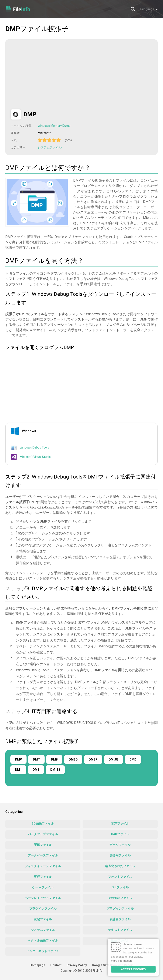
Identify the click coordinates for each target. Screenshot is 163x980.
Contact (56, 965)
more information (121, 961)
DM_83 (114, 759)
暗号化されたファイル (120, 866)
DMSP (93, 759)
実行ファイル (43, 877)
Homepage (37, 965)
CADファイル (120, 834)
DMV (18, 759)
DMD (133, 759)
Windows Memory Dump (54, 126)
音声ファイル (120, 823)
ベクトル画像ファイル (43, 940)
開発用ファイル (120, 855)
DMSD (73, 759)
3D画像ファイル (43, 823)
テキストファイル (120, 930)
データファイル (120, 845)
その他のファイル (120, 898)
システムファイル (50, 147)
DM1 (18, 770)
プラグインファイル (43, 909)
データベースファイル (43, 855)
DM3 (36, 770)
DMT (36, 759)
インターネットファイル (43, 951)
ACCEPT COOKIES (133, 969)
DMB (54, 759)
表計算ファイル (120, 919)
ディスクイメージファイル (43, 866)
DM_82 (55, 770)
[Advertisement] (46, 74)
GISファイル (120, 887)
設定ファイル (43, 919)
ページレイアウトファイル (43, 898)
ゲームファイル (43, 887)
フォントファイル (120, 877)
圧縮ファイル (43, 845)
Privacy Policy (77, 965)
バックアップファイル (43, 834)
